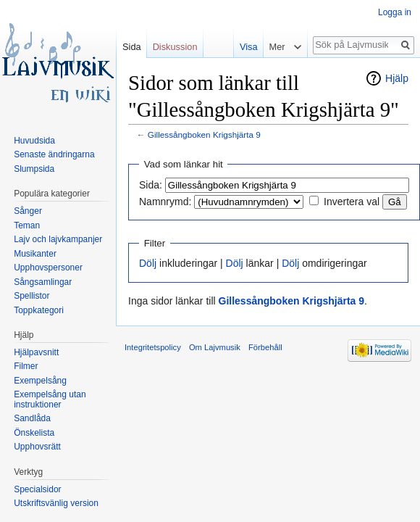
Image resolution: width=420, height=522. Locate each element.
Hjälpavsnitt (36, 352)
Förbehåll (265, 347)
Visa (246, 47)
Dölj (148, 263)
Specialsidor (37, 489)
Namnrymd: (165, 202)
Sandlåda (32, 418)
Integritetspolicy (153, 347)
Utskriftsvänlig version (56, 503)
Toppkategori (39, 310)
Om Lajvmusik (215, 347)
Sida (132, 47)
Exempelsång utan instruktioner (50, 399)
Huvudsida (34, 141)
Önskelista (34, 433)
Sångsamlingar (43, 282)
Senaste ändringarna (54, 154)
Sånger (28, 211)
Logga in (395, 12)
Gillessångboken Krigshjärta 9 (204, 134)
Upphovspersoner (48, 268)
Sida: (151, 185)
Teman (27, 225)
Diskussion (175, 47)
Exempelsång (40, 381)
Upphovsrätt (37, 447)
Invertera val (352, 202)
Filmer (26, 366)
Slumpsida (34, 169)
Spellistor (31, 296)
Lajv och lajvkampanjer (58, 239)
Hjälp (397, 78)
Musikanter (35, 254)
